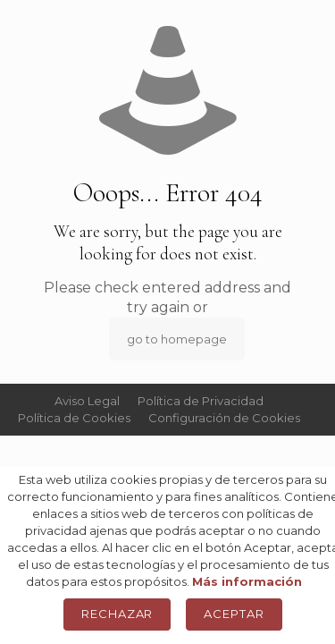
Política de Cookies (74, 418)
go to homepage (177, 339)
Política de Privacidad (201, 401)
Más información (247, 581)
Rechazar (117, 614)
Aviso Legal (87, 401)
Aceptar (234, 614)
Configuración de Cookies (224, 418)
